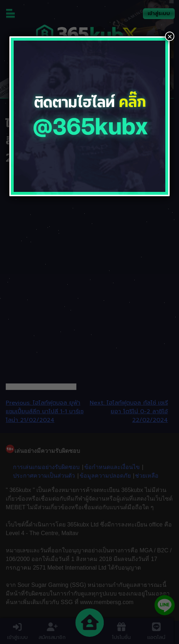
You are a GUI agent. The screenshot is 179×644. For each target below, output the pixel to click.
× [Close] (170, 36)
